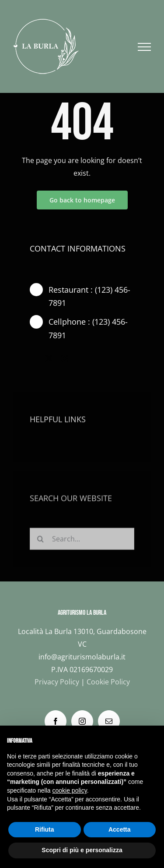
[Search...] (82, 542)
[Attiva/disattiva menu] (144, 47)
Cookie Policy (108, 682)
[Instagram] (82, 721)
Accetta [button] (120, 829)
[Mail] (109, 721)
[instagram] (65, 358)
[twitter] (49, 358)
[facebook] (33, 358)
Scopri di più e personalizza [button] (82, 850)
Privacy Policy (57, 682)
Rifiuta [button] (45, 829)
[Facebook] (56, 721)
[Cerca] (41, 542)
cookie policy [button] (70, 790)
